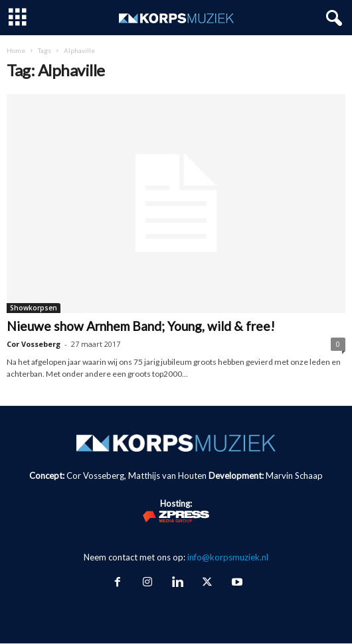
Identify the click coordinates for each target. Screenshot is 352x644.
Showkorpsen (34, 308)
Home (16, 50)
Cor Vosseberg (34, 344)
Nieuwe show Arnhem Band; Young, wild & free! (141, 326)
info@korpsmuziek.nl (228, 557)
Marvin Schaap (294, 476)
